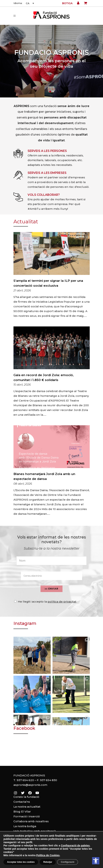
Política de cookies (51, 859)
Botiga (67, 3)
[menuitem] (29, 3)
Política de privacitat (51, 863)
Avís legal (52, 855)
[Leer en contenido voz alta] (85, 861)
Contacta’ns (22, 802)
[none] (29, 3)
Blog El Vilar (22, 811)
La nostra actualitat (27, 807)
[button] (96, 861)
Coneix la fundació (26, 797)
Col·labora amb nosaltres (31, 821)
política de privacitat (62, 602)
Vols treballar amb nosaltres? (35, 831)
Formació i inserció (27, 816)
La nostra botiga (25, 826)
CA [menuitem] (28, 3)
